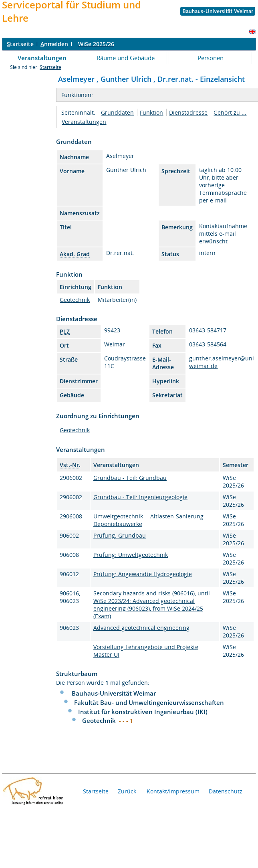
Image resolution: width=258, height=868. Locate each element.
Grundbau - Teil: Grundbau (130, 478)
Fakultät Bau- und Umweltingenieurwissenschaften (149, 702)
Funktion (151, 112)
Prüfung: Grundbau (120, 535)
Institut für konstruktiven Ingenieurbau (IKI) (143, 712)
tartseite (20, 44)
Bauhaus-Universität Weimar (114, 693)
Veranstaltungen (42, 58)
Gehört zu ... (230, 112)
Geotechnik (75, 300)
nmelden (54, 44)
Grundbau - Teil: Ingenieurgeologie (140, 497)
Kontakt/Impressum (173, 791)
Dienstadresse (188, 112)
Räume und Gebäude (126, 58)
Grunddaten (117, 112)
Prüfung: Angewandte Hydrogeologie (143, 574)
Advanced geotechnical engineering (141, 628)
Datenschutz (226, 791)
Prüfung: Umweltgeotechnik (131, 555)
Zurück (127, 791)
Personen (211, 58)
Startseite (50, 67)
